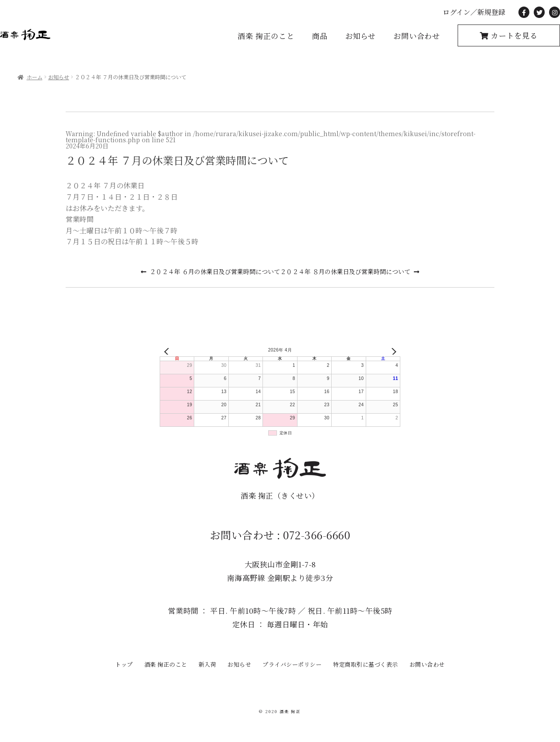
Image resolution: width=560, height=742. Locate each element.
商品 (320, 36)
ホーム (35, 77)
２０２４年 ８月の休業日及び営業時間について (345, 271)
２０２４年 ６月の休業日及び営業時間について (215, 271)
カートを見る (513, 35)
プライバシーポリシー (292, 664)
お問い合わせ (417, 36)
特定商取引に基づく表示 (366, 664)
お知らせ (360, 36)
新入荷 (208, 664)
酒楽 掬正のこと (266, 36)
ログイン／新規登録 (474, 12)
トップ (124, 664)
